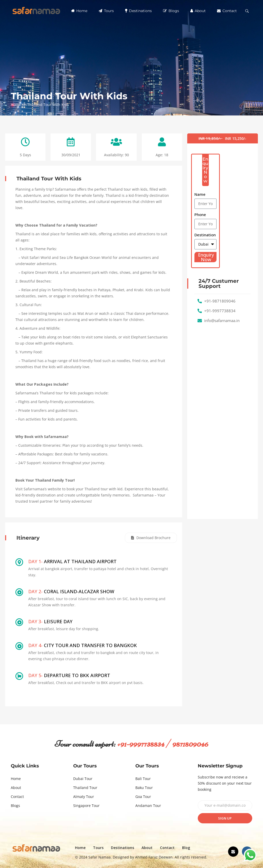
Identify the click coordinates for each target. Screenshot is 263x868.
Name (200, 194)
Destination (205, 235)
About (198, 11)
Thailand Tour (85, 788)
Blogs (171, 11)
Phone (200, 214)
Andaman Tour (148, 806)
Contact (227, 11)
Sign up (225, 818)
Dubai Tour (83, 779)
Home (79, 11)
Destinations (138, 11)
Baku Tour (144, 788)
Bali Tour (143, 779)
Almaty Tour (84, 797)
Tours (106, 11)
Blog (186, 848)
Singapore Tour (86, 806)
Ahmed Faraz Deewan (154, 857)
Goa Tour (143, 797)
